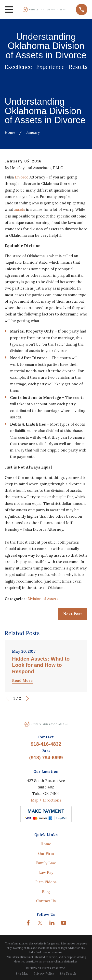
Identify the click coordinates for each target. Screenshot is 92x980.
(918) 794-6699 (46, 758)
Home (46, 844)
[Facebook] (28, 923)
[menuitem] (22, 974)
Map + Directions (46, 800)
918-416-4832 (46, 744)
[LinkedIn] (52, 923)
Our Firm (46, 853)
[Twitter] (40, 923)
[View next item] (27, 698)
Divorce (22, 177)
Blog (46, 892)
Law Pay (46, 872)
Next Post (73, 614)
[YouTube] (64, 923)
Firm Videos (46, 882)
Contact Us (46, 901)
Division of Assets (43, 599)
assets (20, 209)
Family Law (46, 863)
